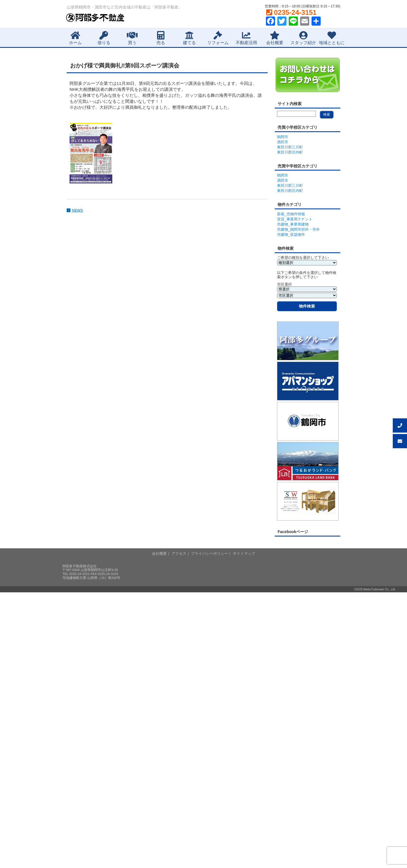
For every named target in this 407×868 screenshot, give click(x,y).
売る (161, 38)
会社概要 (275, 38)
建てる (189, 38)
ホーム (75, 38)
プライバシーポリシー (209, 553)
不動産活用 (246, 38)
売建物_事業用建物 (293, 224)
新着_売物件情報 (291, 214)
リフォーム (218, 38)
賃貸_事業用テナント (295, 219)
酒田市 (283, 142)
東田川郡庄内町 (290, 152)
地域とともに (332, 38)
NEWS (77, 210)
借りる (104, 38)
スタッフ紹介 (303, 38)
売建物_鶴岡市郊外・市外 (298, 229)
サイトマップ (244, 553)
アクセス (179, 553)
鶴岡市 (283, 137)
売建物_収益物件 (291, 235)
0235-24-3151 (291, 12)
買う (132, 38)
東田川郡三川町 (290, 147)
